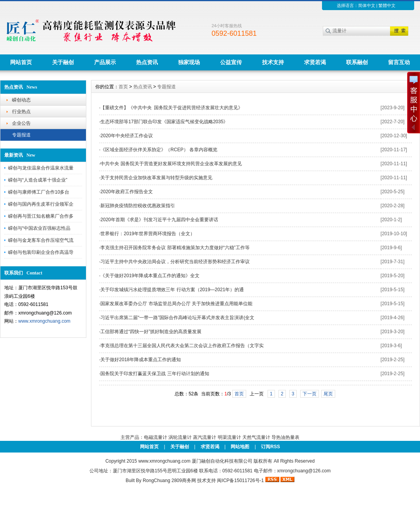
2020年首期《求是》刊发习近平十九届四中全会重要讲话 (159, 220)
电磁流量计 (156, 437)
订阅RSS (270, 447)
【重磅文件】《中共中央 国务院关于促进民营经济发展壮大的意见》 (171, 108)
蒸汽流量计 (205, 437)
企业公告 (21, 123)
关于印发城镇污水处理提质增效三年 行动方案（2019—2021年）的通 (172, 290)
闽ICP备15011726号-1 (240, 481)
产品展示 (105, 62)
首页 (123, 87)
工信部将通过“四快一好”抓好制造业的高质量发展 (151, 332)
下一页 (310, 394)
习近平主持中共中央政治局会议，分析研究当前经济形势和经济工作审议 (175, 262)
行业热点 (21, 112)
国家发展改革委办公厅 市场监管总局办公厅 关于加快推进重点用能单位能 (176, 304)
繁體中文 (387, 5)
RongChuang (157, 481)
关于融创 (63, 62)
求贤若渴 (315, 62)
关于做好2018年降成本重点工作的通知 (141, 360)
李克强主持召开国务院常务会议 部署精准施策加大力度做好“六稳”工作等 (175, 248)
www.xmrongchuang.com (44, 321)
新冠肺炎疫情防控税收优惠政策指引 (138, 206)
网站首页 (21, 62)
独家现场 (189, 62)
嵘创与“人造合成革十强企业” (38, 180)
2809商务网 (184, 481)
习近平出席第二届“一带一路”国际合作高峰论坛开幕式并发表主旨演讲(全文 (177, 318)
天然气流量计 (256, 437)
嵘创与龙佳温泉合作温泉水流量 (41, 168)
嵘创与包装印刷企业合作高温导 (41, 252)
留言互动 (399, 62)
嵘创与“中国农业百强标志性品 (39, 228)
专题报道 (21, 135)
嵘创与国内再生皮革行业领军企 (41, 204)
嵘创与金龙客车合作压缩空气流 (41, 240)
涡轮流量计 (180, 437)
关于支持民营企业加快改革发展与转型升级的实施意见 (156, 178)
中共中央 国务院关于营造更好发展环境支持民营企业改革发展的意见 (171, 164)
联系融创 (357, 62)
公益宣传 (231, 62)
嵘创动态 (21, 100)
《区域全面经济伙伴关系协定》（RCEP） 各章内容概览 (159, 150)
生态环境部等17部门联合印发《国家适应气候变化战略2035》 (164, 122)
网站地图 (240, 447)
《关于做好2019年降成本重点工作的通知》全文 (150, 276)
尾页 (328, 394)
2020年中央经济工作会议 (127, 136)
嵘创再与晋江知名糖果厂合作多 (41, 216)
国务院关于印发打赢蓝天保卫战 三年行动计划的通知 (155, 374)
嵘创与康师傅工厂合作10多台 (39, 192)
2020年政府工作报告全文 (127, 192)
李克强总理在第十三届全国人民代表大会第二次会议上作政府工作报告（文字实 (182, 346)
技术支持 (273, 62)
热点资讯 (147, 62)
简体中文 (367, 5)
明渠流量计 (229, 437)
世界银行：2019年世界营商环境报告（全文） (148, 234)
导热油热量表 (285, 437)
